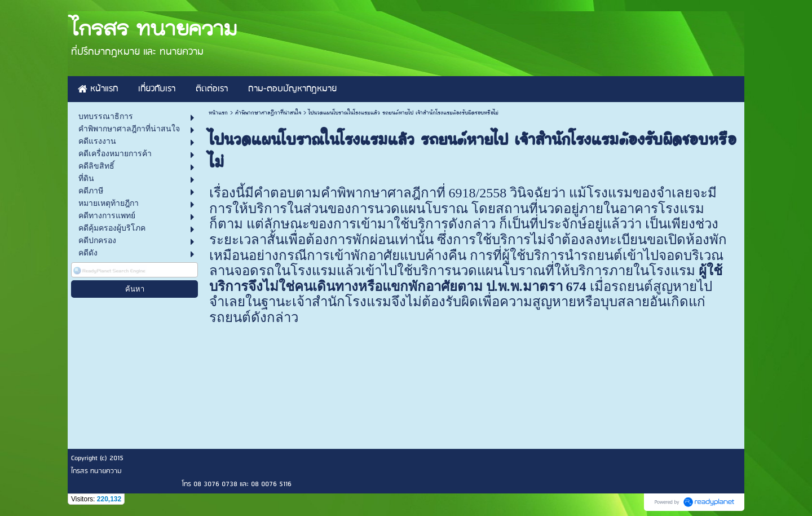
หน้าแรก (218, 113)
